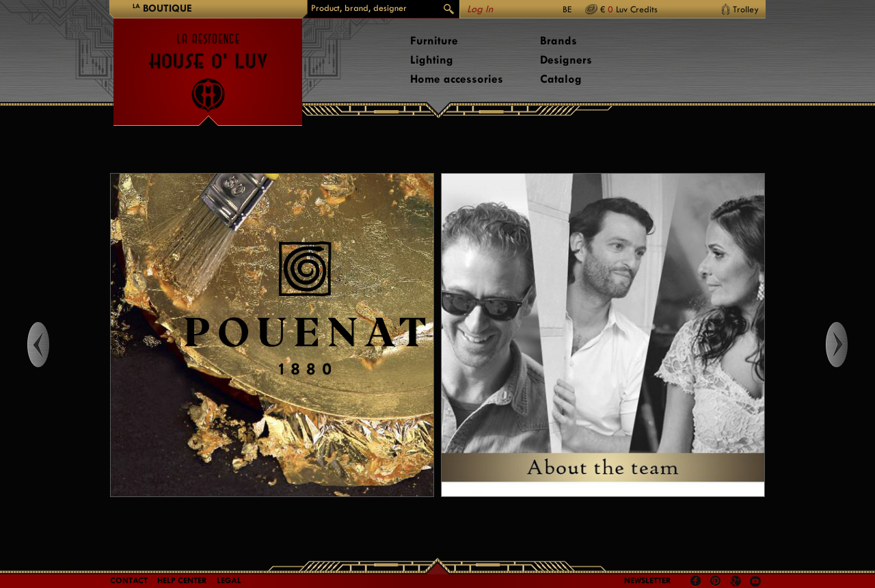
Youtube (755, 581)
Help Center (182, 580)
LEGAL (229, 580)
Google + (737, 582)
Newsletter (648, 580)
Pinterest (716, 581)
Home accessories (457, 79)
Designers (566, 60)
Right (849, 345)
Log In (480, 9)
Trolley (746, 9)
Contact (129, 580)
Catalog (561, 79)
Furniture (434, 41)
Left (26, 345)
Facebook (696, 581)
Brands (558, 41)
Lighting (432, 60)
